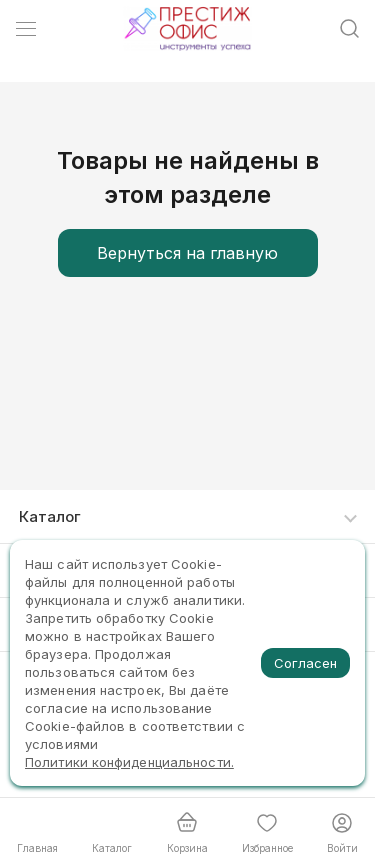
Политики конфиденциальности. (129, 762)
